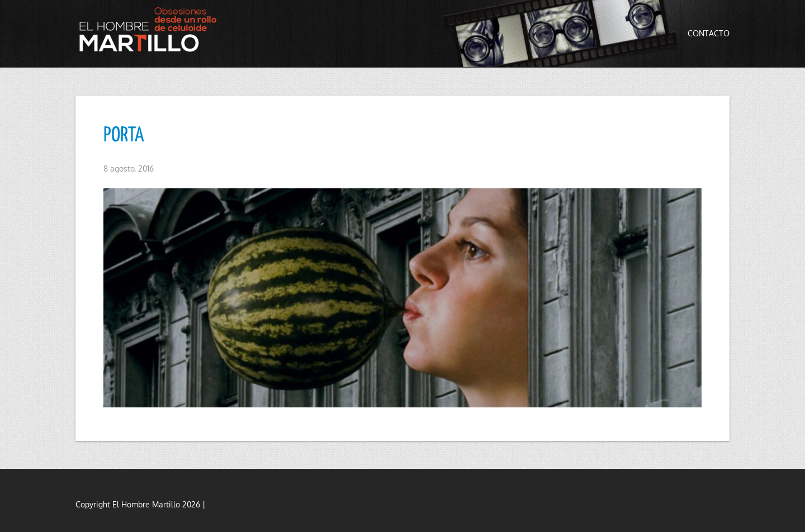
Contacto (709, 33)
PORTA (124, 136)
